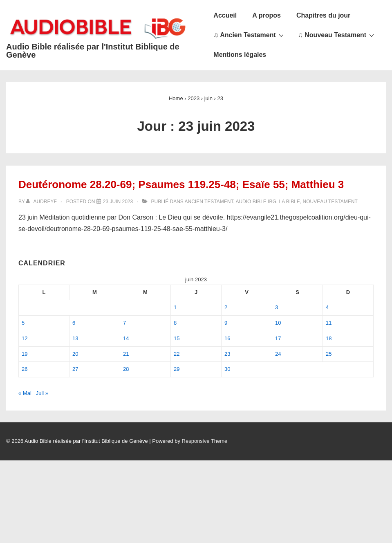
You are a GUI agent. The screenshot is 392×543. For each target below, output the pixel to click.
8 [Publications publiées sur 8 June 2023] (175, 323)
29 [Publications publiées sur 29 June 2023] (177, 369)
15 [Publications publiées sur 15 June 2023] (177, 338)
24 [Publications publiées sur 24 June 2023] (278, 354)
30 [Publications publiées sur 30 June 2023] (227, 369)
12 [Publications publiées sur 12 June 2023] (25, 338)
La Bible (290, 202)
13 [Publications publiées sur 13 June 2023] (75, 338)
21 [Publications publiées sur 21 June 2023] (126, 354)
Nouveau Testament (330, 202)
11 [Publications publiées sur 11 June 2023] (329, 323)
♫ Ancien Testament (249, 35)
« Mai (25, 393)
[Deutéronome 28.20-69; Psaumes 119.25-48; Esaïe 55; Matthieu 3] (118, 202)
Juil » (42, 393)
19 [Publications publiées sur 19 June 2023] (25, 354)
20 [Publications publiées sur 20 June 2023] (75, 354)
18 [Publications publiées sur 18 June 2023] (329, 338)
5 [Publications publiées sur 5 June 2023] (23, 323)
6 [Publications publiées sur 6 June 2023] (74, 323)
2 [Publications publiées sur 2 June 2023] (226, 307)
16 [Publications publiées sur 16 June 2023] (227, 338)
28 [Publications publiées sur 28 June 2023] (126, 369)
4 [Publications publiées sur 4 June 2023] (327, 307)
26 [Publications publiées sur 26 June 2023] (25, 369)
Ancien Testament (209, 202)
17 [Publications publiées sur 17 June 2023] (278, 338)
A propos (267, 15)
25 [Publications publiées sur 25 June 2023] (329, 354)
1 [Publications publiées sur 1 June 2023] (175, 307)
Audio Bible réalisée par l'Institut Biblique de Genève (93, 51)
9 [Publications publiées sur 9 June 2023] (226, 323)
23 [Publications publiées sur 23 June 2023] (227, 354)
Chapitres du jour (323, 15)
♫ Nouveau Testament (337, 35)
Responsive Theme (205, 441)
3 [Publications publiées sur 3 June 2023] (277, 307)
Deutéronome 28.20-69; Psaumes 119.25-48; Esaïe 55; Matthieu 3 (181, 184)
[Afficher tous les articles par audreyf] (42, 202)
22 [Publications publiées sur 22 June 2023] (177, 354)
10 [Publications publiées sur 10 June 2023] (278, 323)
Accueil (225, 15)
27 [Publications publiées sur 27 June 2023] (75, 369)
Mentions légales (240, 55)
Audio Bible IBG (256, 202)
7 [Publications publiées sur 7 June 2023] (124, 323)
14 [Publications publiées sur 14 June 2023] (126, 338)
